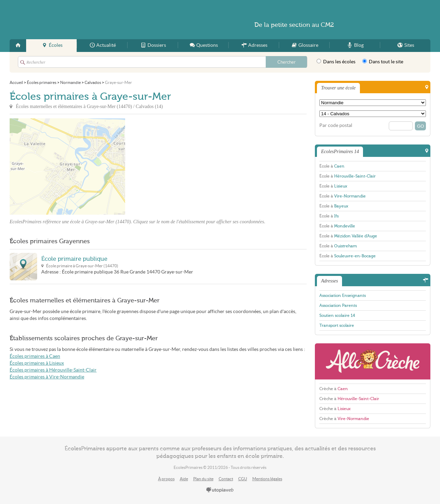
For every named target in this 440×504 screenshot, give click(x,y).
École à (332, 166)
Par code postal (336, 125)
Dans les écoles (336, 62)
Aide (184, 479)
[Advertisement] (187, 167)
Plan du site (203, 479)
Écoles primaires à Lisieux (37, 363)
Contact (226, 479)
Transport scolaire (337, 325)
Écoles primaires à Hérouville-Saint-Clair (53, 370)
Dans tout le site (383, 62)
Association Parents (338, 305)
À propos (166, 479)
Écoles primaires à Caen (35, 356)
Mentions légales (267, 479)
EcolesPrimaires (76, 20)
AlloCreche (373, 361)
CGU (243, 479)
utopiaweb (220, 490)
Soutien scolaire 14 (337, 315)
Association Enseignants (343, 296)
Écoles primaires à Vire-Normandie (47, 377)
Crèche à (334, 389)
